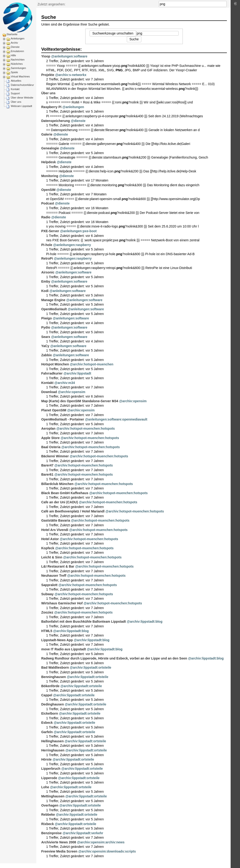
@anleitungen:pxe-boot (78, 231)
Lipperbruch (51, 769)
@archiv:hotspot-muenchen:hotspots (86, 428)
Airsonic (48, 272)
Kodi (45, 291)
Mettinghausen (53, 796)
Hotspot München (55, 364)
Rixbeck (48, 824)
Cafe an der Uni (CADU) (60, 502)
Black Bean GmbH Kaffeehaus (65, 493)
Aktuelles (16, 81)
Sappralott (49, 585)
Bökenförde (50, 686)
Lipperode (49, 778)
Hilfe (13, 55)
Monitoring (50, 176)
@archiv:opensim (72, 392)
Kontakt (15, 89)
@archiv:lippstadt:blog (145, 622)
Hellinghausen (52, 741)
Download (49, 392)
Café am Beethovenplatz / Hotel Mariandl (73, 511)
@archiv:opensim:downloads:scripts (107, 851)
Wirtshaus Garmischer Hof (62, 603)
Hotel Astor (50, 539)
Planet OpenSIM (54, 410)
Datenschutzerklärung (23, 85)
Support (15, 93)
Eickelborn (50, 713)
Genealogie (50, 148)
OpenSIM (48, 190)
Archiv (14, 43)
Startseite (12, 34)
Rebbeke (48, 815)
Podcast (48, 203)
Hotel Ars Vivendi (55, 530)
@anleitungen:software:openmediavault (116, 419)
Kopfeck (48, 548)
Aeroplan (48, 428)
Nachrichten (18, 60)
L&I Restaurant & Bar (58, 566)
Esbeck (47, 723)
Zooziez (47, 612)
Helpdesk (49, 162)
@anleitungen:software (69, 56)
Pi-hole (47, 245)
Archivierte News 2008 (59, 842)
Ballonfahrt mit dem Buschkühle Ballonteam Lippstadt (84, 622)
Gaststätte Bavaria (56, 520)
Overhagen (50, 805)
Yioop (46, 56)
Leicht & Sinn (52, 557)
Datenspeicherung (56, 121)
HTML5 (47, 631)
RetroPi (47, 258)
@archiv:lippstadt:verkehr (83, 833)
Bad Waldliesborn (55, 667)
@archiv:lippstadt (77, 373)
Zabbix (47, 355)
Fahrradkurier (52, 373)
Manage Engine (53, 300)
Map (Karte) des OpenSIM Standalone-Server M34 (80, 401)
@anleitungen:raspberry (72, 245)
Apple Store (51, 438)
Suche (224, 4)
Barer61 (47, 474)
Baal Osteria (51, 447)
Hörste (46, 759)
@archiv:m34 (65, 383)
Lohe (45, 787)
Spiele (14, 72)
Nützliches (17, 64)
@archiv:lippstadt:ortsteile (91, 667)
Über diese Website (22, 98)
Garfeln (47, 732)
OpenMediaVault (54, 309)
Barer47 (47, 465)
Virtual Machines (20, 76)
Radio (46, 217)
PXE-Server (50, 231)
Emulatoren (17, 51)
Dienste (15, 47)
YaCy (45, 346)
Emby (46, 281)
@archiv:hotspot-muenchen (92, 364)
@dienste (78, 121)
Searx (46, 337)
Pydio (46, 327)
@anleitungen (73, 107)
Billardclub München (57, 484)
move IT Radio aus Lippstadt (64, 649)
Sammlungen (18, 68)
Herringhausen (53, 750)
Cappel (47, 695)
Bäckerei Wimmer (55, 456)
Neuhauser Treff (54, 576)
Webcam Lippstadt (21, 106)
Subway (47, 594)
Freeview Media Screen (59, 851)
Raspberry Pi (51, 107)
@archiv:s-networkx (71, 75)
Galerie (47, 134)
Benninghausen (54, 677)
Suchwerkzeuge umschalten (113, 33)
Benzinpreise (51, 833)
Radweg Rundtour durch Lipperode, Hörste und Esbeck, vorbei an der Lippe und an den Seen (114, 658)
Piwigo (47, 318)
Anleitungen (18, 38)
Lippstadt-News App (57, 640)
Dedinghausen (52, 704)
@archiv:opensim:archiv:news (101, 842)
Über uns (16, 102)
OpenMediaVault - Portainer (63, 419)
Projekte (48, 75)
